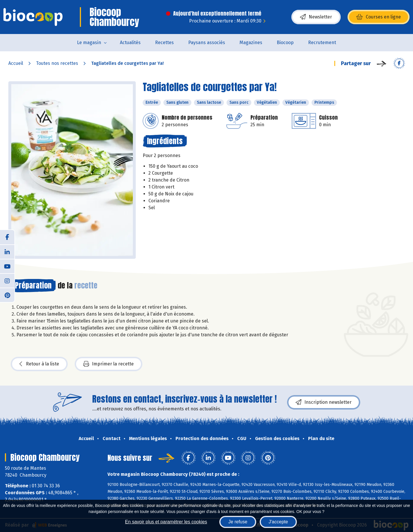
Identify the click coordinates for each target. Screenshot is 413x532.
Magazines (251, 43)
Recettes (164, 43)
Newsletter (316, 17)
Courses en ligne (379, 17)
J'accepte (278, 522)
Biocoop (285, 43)
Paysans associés (207, 43)
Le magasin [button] (89, 43)
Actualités (130, 43)
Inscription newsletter (324, 402)
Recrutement (322, 43)
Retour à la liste (39, 364)
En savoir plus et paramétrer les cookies (166, 522)
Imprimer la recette (109, 364)
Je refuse (238, 522)
